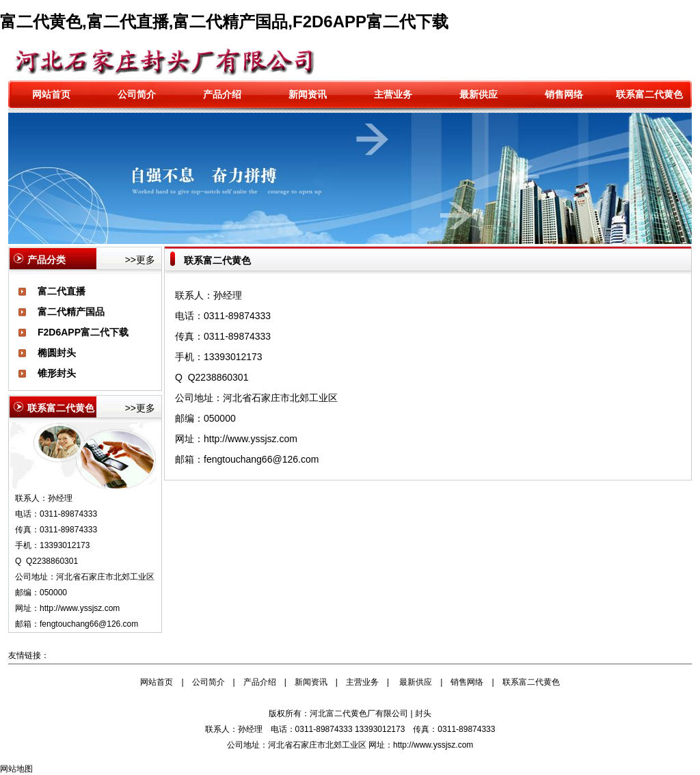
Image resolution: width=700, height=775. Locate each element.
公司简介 (137, 94)
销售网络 (564, 94)
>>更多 (140, 260)
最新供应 (479, 94)
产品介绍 (222, 94)
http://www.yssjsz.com (80, 608)
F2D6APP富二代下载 (83, 332)
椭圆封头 (57, 353)
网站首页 (51, 94)
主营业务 (393, 94)
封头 (423, 713)
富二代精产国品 (71, 312)
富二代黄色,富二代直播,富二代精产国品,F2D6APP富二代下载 (224, 22)
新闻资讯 (308, 94)
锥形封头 (57, 373)
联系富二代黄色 (649, 94)
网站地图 (16, 769)
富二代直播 (62, 291)
